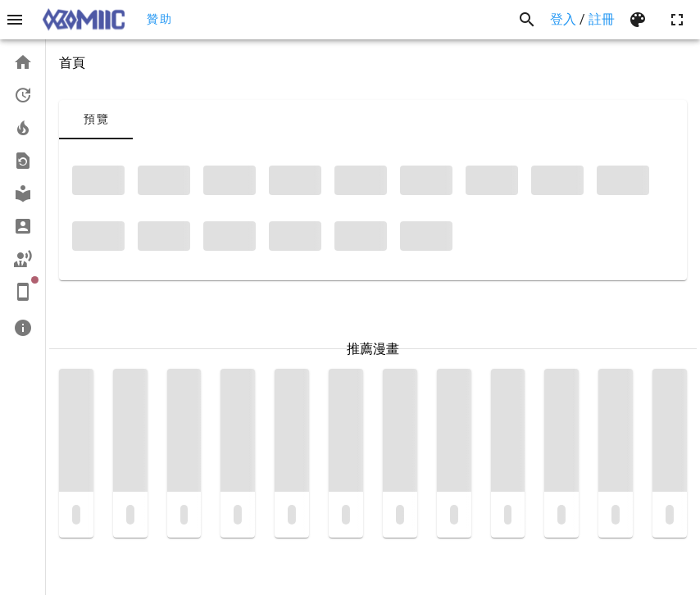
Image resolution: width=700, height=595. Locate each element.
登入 (563, 19)
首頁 (72, 63)
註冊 (602, 19)
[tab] (96, 120)
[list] (23, 195)
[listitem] (23, 62)
